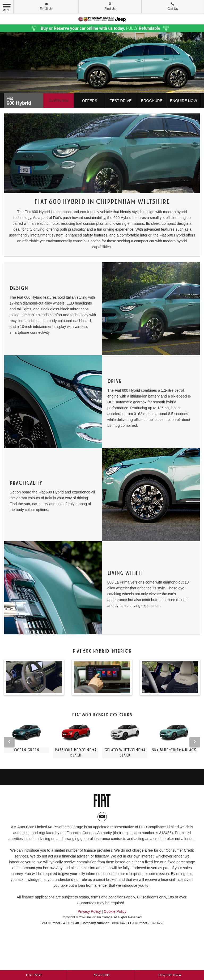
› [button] (195, 742)
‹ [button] (9, 742)
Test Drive (121, 101)
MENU (7, 7)
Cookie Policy (115, 911)
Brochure (152, 101)
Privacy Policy (89, 911)
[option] (27, 738)
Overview (59, 101)
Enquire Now (184, 101)
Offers (90, 101)
